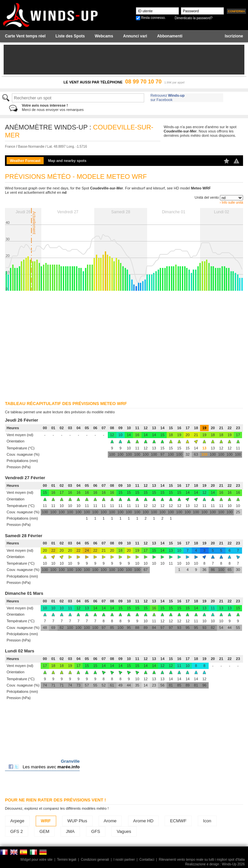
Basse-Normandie (31, 147)
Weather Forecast (25, 161)
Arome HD (144, 821)
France (10, 147)
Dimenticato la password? (194, 18)
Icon (207, 821)
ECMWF (178, 821)
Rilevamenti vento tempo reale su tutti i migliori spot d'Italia (202, 860)
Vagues (124, 831)
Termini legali (66, 860)
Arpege (17, 821)
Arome (110, 821)
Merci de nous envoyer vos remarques (53, 107)
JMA (70, 831)
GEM (44, 831)
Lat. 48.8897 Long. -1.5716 (67, 147)
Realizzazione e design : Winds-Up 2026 (215, 864)
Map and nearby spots (67, 161)
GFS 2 (17, 831)
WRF (46, 821)
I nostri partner (124, 860)
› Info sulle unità (231, 203)
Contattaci (147, 860)
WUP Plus (77, 821)
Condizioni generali (95, 860)
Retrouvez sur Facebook (167, 98)
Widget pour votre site (37, 860)
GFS (96, 831)
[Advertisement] (122, 344)
